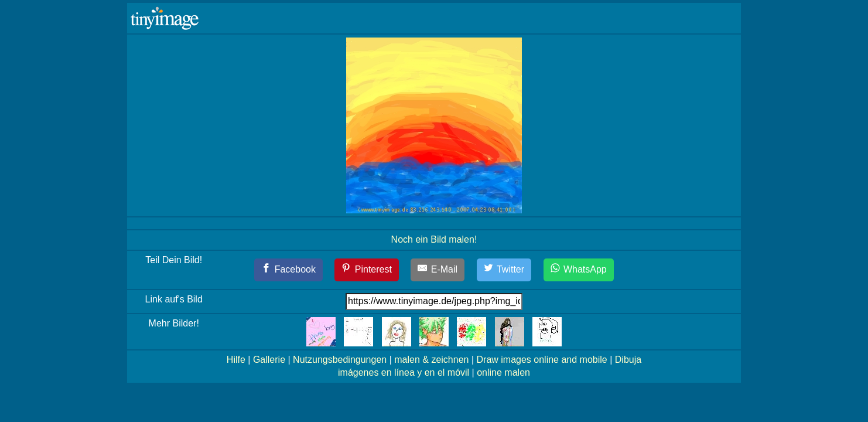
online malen (503, 372)
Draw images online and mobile (542, 360)
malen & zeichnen (431, 360)
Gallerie (269, 360)
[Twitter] (504, 270)
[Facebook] (288, 270)
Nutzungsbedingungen (340, 360)
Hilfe (236, 360)
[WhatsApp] (579, 270)
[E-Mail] (438, 270)
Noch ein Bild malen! (434, 239)
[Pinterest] (367, 270)
